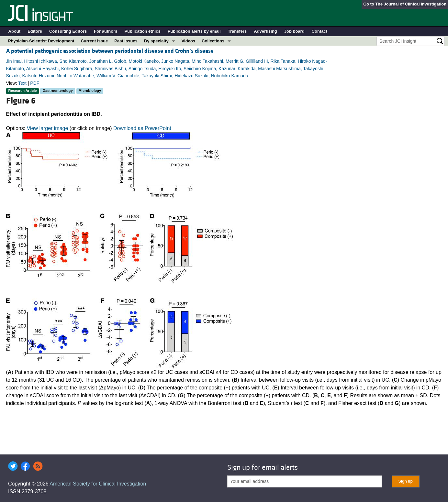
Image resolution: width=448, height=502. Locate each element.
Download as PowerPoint (142, 128)
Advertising (265, 31)
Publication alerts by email (194, 31)
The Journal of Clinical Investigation (411, 4)
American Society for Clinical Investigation (98, 484)
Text (22, 83)
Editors (35, 31)
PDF (35, 83)
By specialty (156, 41)
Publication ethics (142, 31)
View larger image (48, 128)
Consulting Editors (68, 31)
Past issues (126, 41)
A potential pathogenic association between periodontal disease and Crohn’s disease (110, 51)
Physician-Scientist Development (41, 41)
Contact (319, 31)
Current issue (94, 41)
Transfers (237, 31)
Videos (188, 41)
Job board (294, 31)
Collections (213, 41)
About (15, 31)
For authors (106, 31)
